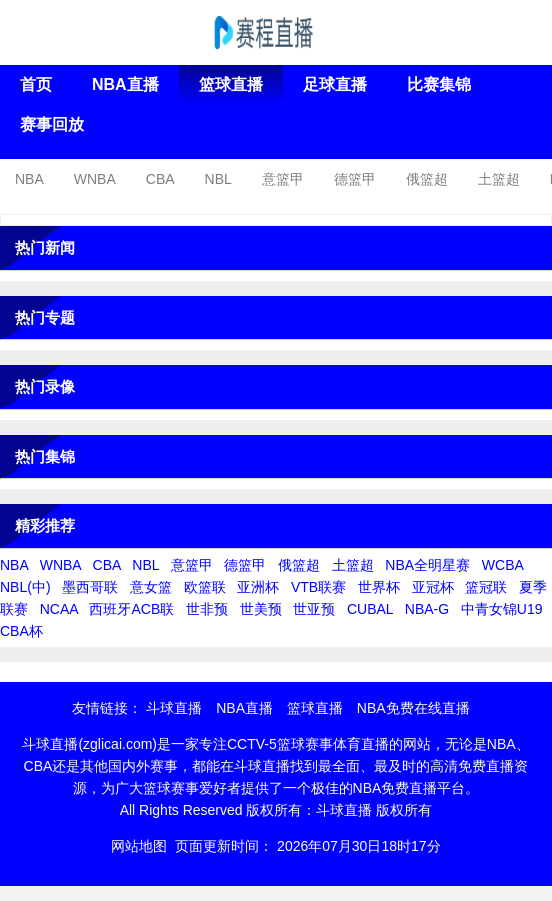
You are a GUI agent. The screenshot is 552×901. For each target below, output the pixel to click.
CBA (160, 179)
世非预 (207, 609)
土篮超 (499, 179)
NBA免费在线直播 (413, 708)
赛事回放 (52, 124)
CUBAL (370, 609)
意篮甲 (283, 179)
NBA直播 (125, 84)
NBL (218, 179)
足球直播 (335, 84)
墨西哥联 (90, 587)
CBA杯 (21, 631)
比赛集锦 (439, 84)
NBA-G (427, 609)
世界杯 (379, 587)
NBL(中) (25, 587)
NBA (29, 179)
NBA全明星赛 (427, 565)
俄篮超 (427, 179)
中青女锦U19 (502, 609)
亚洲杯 (258, 587)
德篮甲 (355, 179)
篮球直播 (231, 84)
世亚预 (314, 609)
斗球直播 (174, 708)
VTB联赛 (318, 587)
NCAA (59, 609)
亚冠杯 (433, 587)
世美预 (261, 609)
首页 (36, 84)
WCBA (502, 565)
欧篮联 (205, 587)
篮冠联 (486, 587)
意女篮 (151, 587)
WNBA (95, 179)
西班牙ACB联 (131, 609)
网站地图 (139, 846)
